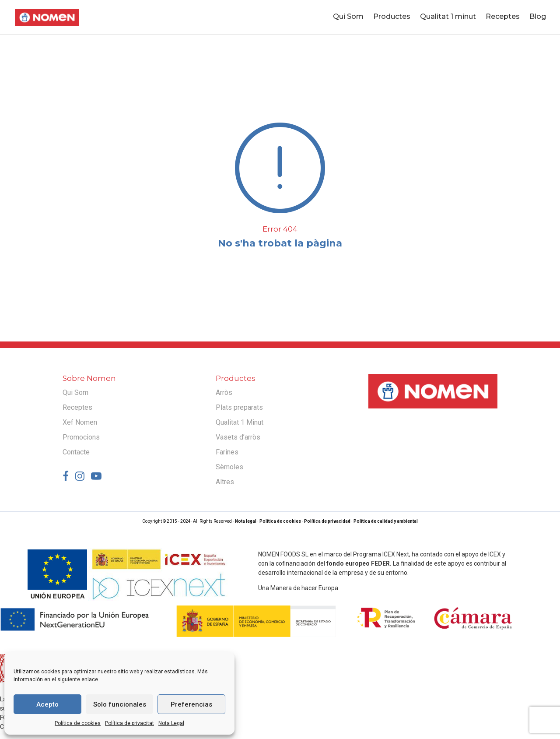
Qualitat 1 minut (448, 18)
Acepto (47, 704)
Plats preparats (239, 407)
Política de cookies (78, 723)
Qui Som (348, 18)
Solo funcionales (120, 704)
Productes (392, 18)
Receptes (503, 18)
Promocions (81, 437)
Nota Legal (171, 723)
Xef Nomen (80, 422)
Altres (225, 482)
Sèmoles (229, 467)
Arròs (224, 392)
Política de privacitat (129, 723)
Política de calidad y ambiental (386, 521)
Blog (538, 18)
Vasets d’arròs (238, 437)
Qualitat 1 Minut (240, 422)
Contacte (76, 452)
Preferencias (191, 704)
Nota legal (246, 521)
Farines (227, 452)
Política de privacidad (327, 521)
